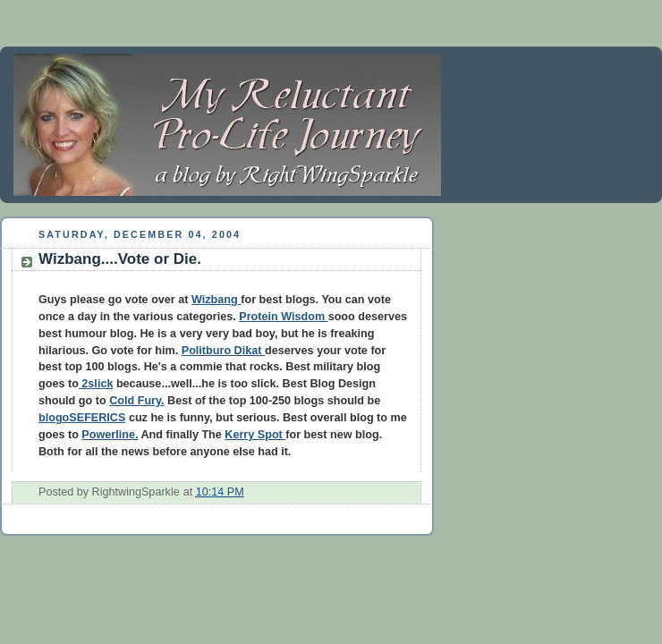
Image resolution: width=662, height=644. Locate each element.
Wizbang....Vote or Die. (120, 259)
